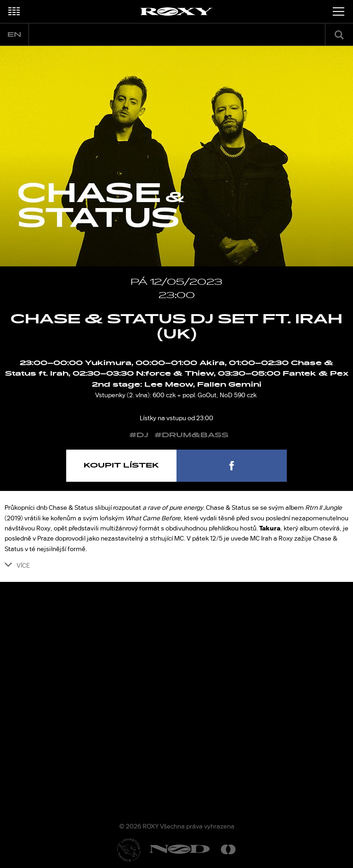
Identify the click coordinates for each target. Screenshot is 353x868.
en (14, 35)
